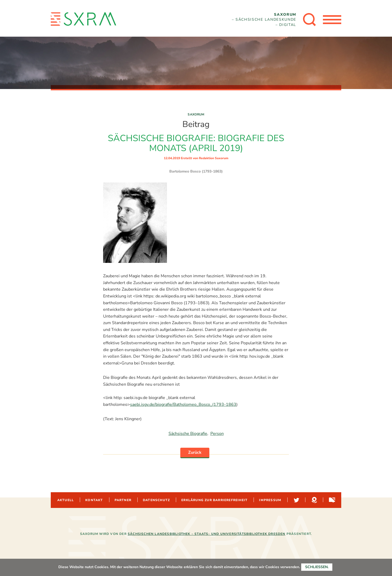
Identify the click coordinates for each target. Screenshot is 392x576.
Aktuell (66, 500)
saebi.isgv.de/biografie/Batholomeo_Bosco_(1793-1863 (183, 405)
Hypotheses (314, 500)
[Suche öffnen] (310, 20)
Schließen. (317, 567)
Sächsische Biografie (188, 434)
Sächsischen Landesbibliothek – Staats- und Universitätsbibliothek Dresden (207, 534)
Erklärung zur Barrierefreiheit (214, 500)
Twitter (296, 500)
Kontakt (94, 500)
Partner (123, 500)
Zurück (195, 452)
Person (217, 434)
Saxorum (196, 114)
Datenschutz (156, 500)
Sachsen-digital (332, 500)
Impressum (270, 500)
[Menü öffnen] (332, 20)
